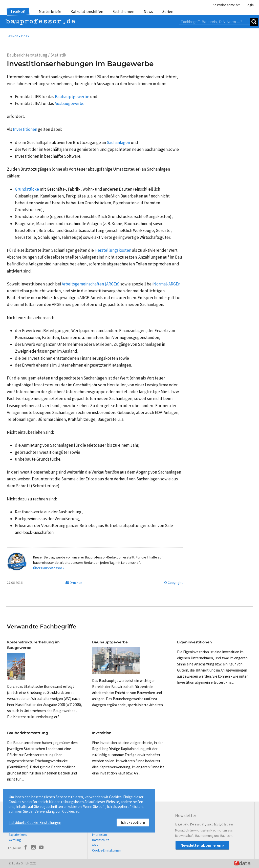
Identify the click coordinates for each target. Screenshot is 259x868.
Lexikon (18, 11)
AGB (95, 845)
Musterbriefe (50, 11)
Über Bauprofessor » (49, 568)
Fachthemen (123, 11)
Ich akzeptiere (133, 822)
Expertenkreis (18, 835)
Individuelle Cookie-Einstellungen (35, 822)
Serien (168, 11)
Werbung (15, 840)
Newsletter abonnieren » (202, 845)
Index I (26, 36)
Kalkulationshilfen (87, 11)
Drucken (74, 583)
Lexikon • (14, 36)
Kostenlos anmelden (227, 5)
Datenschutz (101, 840)
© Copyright (173, 583)
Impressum (100, 835)
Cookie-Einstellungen (107, 850)
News (148, 11)
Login (250, 5)
